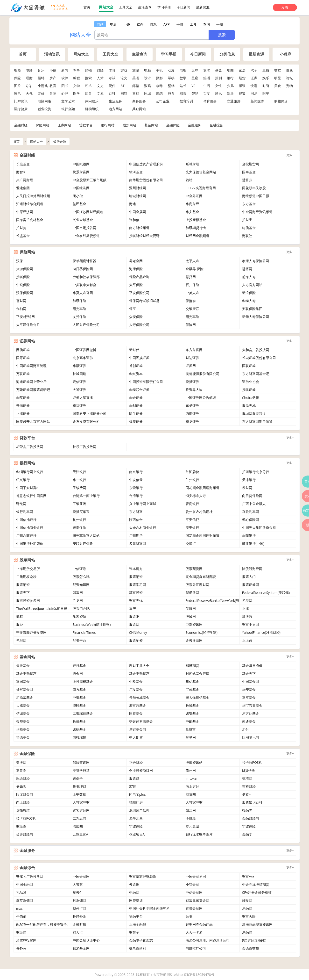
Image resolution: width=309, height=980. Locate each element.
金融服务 (195, 125)
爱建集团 (23, 188)
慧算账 (247, 180)
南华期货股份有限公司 (146, 180)
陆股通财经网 (252, 569)
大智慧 (78, 884)
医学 (77, 93)
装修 (41, 93)
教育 (53, 86)
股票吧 (134, 616)
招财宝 (247, 220)
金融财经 (21, 125)
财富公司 (249, 876)
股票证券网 (251, 585)
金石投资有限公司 (86, 422)
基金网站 (151, 125)
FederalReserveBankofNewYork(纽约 (213, 601)
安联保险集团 (252, 309)
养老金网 (136, 261)
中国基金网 (251, 681)
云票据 (134, 884)
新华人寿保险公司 (256, 317)
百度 (207, 93)
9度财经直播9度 (254, 940)
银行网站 (108, 125)
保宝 (133, 309)
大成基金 (23, 705)
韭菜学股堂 (81, 770)
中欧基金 (136, 681)
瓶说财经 (23, 778)
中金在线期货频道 (86, 236)
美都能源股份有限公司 (203, 374)
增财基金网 (138, 729)
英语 (136, 78)
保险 (17, 78)
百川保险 (192, 285)
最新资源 (203, 7)
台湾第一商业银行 (86, 496)
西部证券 (192, 414)
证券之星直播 (83, 398)
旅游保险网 (25, 269)
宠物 (289, 86)
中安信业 (136, 480)
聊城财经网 (138, 196)
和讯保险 (79, 301)
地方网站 (115, 109)
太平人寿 (192, 261)
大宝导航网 (162, 975)
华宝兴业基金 (252, 705)
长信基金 (23, 164)
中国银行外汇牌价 (30, 544)
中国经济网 (81, 188)
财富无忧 (136, 601)
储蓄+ (246, 794)
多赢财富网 (138, 544)
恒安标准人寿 (196, 496)
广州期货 (136, 536)
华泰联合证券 (139, 390)
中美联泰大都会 (84, 285)
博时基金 (79, 705)
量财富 (191, 729)
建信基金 (249, 228)
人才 (100, 78)
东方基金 (249, 204)
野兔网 (21, 504)
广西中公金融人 (254, 504)
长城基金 (192, 705)
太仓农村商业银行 (143, 528)
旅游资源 (79, 616)
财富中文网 (251, 624)
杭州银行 (79, 520)
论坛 (289, 78)
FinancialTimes (84, 632)
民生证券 (136, 414)
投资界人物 (194, 390)
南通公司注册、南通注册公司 (208, 940)
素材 (136, 93)
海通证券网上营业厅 (31, 382)
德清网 (247, 778)
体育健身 (210, 101)
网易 (254, 93)
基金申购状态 (26, 674)
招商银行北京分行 (256, 472)
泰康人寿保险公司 (256, 261)
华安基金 (192, 212)
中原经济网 (25, 212)
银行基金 (79, 666)
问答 (124, 93)
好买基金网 (25, 689)
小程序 (286, 54)
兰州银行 (192, 480)
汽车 (254, 70)
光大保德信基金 (197, 697)
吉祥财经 (249, 786)
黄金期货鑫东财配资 (201, 577)
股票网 (134, 624)
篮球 (207, 70)
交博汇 (191, 544)
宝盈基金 (192, 689)
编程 (77, 78)
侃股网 (191, 609)
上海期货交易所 (28, 569)
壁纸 (171, 86)
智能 (195, 93)
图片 (17, 86)
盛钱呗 (21, 786)
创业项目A (137, 834)
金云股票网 (194, 640)
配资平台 (79, 640)
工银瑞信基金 (83, 713)
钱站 (189, 180)
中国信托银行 (26, 520)
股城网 (191, 616)
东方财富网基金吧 (256, 374)
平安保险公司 (139, 293)
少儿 (230, 86)
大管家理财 (81, 802)
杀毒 (159, 86)
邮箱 (136, 86)
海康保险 (136, 269)
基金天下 (249, 674)
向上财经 (192, 786)
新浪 (230, 93)
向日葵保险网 (83, 269)
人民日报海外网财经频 (33, 196)
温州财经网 (138, 188)
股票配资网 (194, 569)
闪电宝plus (137, 794)
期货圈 (21, 770)
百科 (112, 93)
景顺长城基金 (139, 697)
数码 (147, 86)
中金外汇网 (194, 196)
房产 (53, 78)
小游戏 (43, 86)
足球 (195, 70)
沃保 (20, 261)
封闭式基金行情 (197, 674)
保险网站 (42, 125)
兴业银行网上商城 (143, 504)
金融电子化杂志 (141, 940)
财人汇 (78, 932)
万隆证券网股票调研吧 (33, 390)
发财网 (247, 488)
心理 (65, 93)
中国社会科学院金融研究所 (149, 908)
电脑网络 (44, 101)
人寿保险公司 (139, 325)
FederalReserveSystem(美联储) (266, 593)
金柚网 (21, 309)
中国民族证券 (139, 358)
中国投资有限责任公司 (146, 382)
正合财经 (136, 762)
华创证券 (136, 406)
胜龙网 (78, 601)
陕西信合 (136, 520)
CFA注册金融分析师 (257, 892)
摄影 (159, 78)
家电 (17, 93)
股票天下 (23, 593)
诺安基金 (192, 713)
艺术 (88, 86)
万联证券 (23, 374)
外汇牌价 (192, 472)
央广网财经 (25, 180)
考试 (112, 78)
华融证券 (79, 366)
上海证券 (23, 414)
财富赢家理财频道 (143, 876)
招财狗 (21, 228)
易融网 (247, 908)
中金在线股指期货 (256, 884)
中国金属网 (138, 212)
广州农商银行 (26, 536)
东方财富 (136, 512)
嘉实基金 (249, 697)
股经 (20, 624)
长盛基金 (23, 236)
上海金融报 (138, 924)
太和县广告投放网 (256, 350)
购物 (88, 70)
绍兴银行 (23, 480)
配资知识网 (81, 585)
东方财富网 (194, 350)
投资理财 (79, 786)
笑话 (207, 78)
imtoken (192, 778)
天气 (29, 93)
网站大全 (106, 7)
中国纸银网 (81, 164)
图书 (65, 86)
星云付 (78, 892)
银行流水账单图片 (199, 834)
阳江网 (191, 810)
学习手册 (164, 7)
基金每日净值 (252, 666)
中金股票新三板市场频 (90, 180)
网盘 (88, 93)
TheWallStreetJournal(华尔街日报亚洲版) (42, 609)
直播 (266, 70)
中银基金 (79, 697)
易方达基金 (251, 713)
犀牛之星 (136, 818)
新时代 (134, 350)
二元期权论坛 (26, 577)
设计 (147, 78)
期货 (242, 78)
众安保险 (136, 317)
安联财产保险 (83, 544)
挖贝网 (247, 601)
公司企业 (163, 101)
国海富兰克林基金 (30, 220)
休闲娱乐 (92, 101)
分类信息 (227, 54)
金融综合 (216, 125)
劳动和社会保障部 (86, 277)
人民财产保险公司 (86, 325)
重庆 (133, 609)
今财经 (191, 818)
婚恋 (159, 93)
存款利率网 (251, 512)
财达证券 (192, 358)
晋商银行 (192, 504)
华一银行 (79, 480)
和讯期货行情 (196, 228)
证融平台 (136, 916)
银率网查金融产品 (199, 924)
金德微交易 (251, 948)
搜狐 (242, 93)
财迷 (133, 204)
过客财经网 (81, 810)
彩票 (183, 93)
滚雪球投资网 (26, 940)
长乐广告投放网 (84, 447)
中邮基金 (192, 721)
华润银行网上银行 (30, 472)
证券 (254, 78)
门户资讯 (21, 101)
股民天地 (249, 406)
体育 (112, 70)
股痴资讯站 (194, 762)
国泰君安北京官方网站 (33, 422)
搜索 (88, 78)
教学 (183, 78)
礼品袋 (21, 892)
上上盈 (247, 640)
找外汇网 (79, 908)
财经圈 (21, 826)
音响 (53, 93)
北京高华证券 (83, 358)
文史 (100, 86)
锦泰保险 (79, 528)
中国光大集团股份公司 (259, 528)
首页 (87, 7)
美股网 (21, 762)
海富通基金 (138, 705)
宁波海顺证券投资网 (31, 632)
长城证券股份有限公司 (259, 358)
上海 (246, 609)
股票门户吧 (81, 609)
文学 (77, 86)
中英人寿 (192, 293)
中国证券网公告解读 (201, 398)
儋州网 (191, 770)
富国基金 (23, 681)
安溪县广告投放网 (30, 876)
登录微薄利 (138, 948)
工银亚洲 (79, 504)
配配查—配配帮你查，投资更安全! (42, 924)
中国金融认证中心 (86, 940)
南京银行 (136, 472)
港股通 (247, 616)
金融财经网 (251, 818)
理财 (29, 78)
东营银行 (136, 488)
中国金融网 (81, 876)
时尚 (266, 86)
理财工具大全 (139, 666)
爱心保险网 (251, 520)
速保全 (78, 778)
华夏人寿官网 (83, 293)
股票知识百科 (252, 802)
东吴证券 (192, 406)
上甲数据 (79, 794)
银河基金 (136, 172)
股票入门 (249, 577)
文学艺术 (68, 101)
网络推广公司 (196, 948)
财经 (100, 70)
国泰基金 (249, 172)
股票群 (134, 778)
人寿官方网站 (252, 285)
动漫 (171, 70)
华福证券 (79, 406)
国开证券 (23, 358)
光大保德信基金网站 (201, 172)
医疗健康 (21, 109)
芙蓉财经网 (25, 834)
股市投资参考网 (28, 601)
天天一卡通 (194, 932)
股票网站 (129, 125)
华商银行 (249, 536)
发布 (285, 7)
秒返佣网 (79, 900)
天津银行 (79, 472)
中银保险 (23, 285)
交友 (278, 70)
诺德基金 (79, 729)
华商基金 (23, 729)
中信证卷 (79, 569)
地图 (230, 70)
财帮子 (134, 932)
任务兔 (21, 948)
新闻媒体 (257, 101)
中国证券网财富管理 (31, 366)
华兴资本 (136, 374)
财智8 (21, 172)
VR (193, 86)
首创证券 (136, 366)
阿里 (266, 93)
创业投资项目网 (141, 770)
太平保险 (136, 285)
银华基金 (23, 721)
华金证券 (136, 398)
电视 (183, 70)
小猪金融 (192, 884)
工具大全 (126, 7)
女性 (218, 86)
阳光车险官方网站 (86, 536)
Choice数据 (251, 398)
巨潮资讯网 (194, 624)
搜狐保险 (23, 277)
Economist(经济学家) (202, 632)
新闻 (65, 70)
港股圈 (78, 826)
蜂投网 (247, 900)
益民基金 (79, 204)
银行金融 (68, 109)
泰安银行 (192, 528)
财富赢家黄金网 (197, 900)
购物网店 (281, 101)
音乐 (41, 70)
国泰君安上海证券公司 (90, 414)
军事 (77, 70)
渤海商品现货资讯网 (257, 924)
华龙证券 (192, 422)
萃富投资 (136, 593)
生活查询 (145, 7)
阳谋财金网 (25, 794)
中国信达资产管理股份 (146, 164)
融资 (189, 916)
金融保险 (173, 125)
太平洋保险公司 (28, 325)
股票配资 (136, 577)
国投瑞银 (79, 737)
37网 (133, 786)
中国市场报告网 (84, 228)
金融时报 (79, 924)
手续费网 (79, 488)
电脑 (147, 70)
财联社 (247, 236)
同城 (147, 93)
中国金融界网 (196, 876)
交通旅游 (234, 101)
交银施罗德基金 (141, 721)
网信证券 (23, 350)
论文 (124, 78)
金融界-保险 (195, 269)
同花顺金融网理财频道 (203, 488)
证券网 (191, 366)
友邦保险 (79, 317)
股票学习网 (138, 585)
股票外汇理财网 (197, 585)
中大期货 (136, 737)
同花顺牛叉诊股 (254, 188)
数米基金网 (81, 948)
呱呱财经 (192, 164)
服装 (242, 86)
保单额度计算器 (84, 261)
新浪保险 (249, 293)
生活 (207, 86)
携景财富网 (81, 172)
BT (123, 86)
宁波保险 (136, 826)
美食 (278, 86)
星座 (195, 78)
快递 (254, 86)
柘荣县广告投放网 (30, 447)
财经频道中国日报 (256, 196)
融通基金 (249, 721)
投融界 (247, 810)
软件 (65, 78)
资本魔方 (136, 569)
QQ (28, 86)
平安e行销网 (26, 317)
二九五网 (79, 818)
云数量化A (81, 834)
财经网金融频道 (197, 236)
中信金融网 (194, 892)
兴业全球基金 (83, 220)
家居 (242, 70)
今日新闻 (183, 7)
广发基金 (136, 689)
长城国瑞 (79, 374)
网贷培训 (136, 900)
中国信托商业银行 (30, 528)
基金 (218, 70)
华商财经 (192, 204)
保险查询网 (81, 762)
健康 (289, 70)
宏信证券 (79, 382)
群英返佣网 (25, 900)
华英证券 (23, 398)
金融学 (247, 834)
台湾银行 (136, 496)
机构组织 (92, 109)
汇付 (246, 729)
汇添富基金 (25, 697)
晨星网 (191, 737)
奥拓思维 (23, 810)
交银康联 (192, 309)
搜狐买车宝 (81, 512)
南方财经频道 (139, 228)
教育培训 (186, 101)
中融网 (134, 892)
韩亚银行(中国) (253, 544)
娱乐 (266, 78)
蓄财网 (21, 301)
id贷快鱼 (249, 770)
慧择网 (247, 269)
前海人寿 (249, 277)
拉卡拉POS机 (252, 762)
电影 (29, 70)
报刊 (218, 78)
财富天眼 (249, 916)
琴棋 (171, 78)
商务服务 (139, 101)
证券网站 (64, 125)
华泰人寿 (249, 301)
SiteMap (176, 975)
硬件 (112, 86)
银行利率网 (25, 512)
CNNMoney (138, 632)
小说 (53, 70)
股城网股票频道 (254, 414)
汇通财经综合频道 (30, 204)
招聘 (41, 78)
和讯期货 (192, 666)
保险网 (191, 325)
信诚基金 (23, 713)
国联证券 (249, 366)
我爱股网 (192, 593)
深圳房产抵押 (139, 810)
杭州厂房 (136, 802)
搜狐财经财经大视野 (144, 236)
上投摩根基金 (196, 220)
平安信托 (192, 520)
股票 (171, 93)
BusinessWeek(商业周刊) (92, 624)
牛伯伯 (21, 916)
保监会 (191, 301)
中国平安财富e (27, 488)
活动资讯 (52, 54)
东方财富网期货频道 (257, 422)
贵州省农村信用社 (199, 512)
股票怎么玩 (81, 577)
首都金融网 (194, 908)
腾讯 (218, 93)
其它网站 (139, 109)
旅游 (136, 70)
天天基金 (23, 666)
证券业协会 (251, 382)
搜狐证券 (192, 382)
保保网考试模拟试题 (144, 301)
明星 (278, 78)
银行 (230, 78)
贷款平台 (86, 125)
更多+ (290, 155)
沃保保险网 (25, 293)
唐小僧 (78, 196)
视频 (17, 70)
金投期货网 (251, 164)
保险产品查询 (139, 277)
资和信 (134, 220)
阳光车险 (79, 309)
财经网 (21, 932)
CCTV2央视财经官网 (201, 188)
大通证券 (79, 390)
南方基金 (79, 689)
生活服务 (115, 101)
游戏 (124, 70)
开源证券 (23, 406)
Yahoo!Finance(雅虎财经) (261, 632)
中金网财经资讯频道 (257, 212)
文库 (100, 93)
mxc (19, 908)
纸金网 (78, 674)
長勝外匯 (79, 916)
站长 (183, 86)
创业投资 (44, 109)
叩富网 (78, 593)
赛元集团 (192, 826)
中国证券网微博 (84, 350)
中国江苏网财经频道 (88, 212)
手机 (159, 70)
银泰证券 (136, 422)
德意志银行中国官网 (31, 496)
